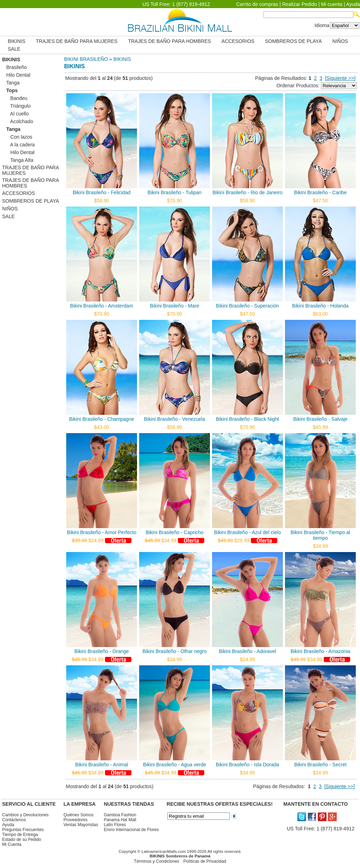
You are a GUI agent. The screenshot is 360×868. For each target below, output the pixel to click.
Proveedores (75, 820)
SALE (14, 49)
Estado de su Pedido (22, 840)
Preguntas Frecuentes (23, 830)
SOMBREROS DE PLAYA (293, 41)
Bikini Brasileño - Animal (101, 765)
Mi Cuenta (12, 844)
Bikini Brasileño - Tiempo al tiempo (320, 535)
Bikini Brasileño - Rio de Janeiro (247, 192)
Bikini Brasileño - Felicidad (101, 192)
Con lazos (17, 137)
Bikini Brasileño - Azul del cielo (248, 532)
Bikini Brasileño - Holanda (320, 306)
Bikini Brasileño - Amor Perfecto (102, 532)
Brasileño (14, 67)
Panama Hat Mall (120, 820)
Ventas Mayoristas (81, 825)
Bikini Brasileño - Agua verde (175, 765)
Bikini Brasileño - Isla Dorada (248, 765)
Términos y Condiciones (157, 861)
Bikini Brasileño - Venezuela (175, 419)
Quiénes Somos (78, 815)
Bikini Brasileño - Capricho (174, 532)
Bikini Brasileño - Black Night (247, 419)
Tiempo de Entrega (20, 835)
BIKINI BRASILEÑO (86, 59)
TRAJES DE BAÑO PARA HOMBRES (169, 41)
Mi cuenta (332, 4)
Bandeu (15, 98)
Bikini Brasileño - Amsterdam (102, 306)
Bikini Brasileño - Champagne (101, 419)
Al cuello (15, 114)
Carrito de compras (257, 4)
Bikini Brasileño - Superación (247, 306)
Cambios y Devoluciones (25, 815)
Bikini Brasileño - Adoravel (247, 651)
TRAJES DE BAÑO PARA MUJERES (77, 41)
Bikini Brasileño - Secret (320, 765)
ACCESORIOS (238, 41)
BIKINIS (17, 41)
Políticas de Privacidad (204, 861)
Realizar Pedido (300, 4)
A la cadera (18, 145)
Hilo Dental (16, 75)
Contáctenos (14, 820)
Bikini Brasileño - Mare (174, 306)
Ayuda (353, 4)
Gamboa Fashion (120, 815)
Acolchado (18, 121)
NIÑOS (340, 41)
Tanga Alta (18, 160)
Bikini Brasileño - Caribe (320, 192)
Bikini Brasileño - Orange (102, 651)
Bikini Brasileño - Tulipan (175, 192)
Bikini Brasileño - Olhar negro (174, 651)
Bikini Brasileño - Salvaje (320, 419)
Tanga (11, 83)
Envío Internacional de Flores (131, 830)
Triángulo (16, 106)
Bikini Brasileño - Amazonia (321, 651)
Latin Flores (115, 825)
